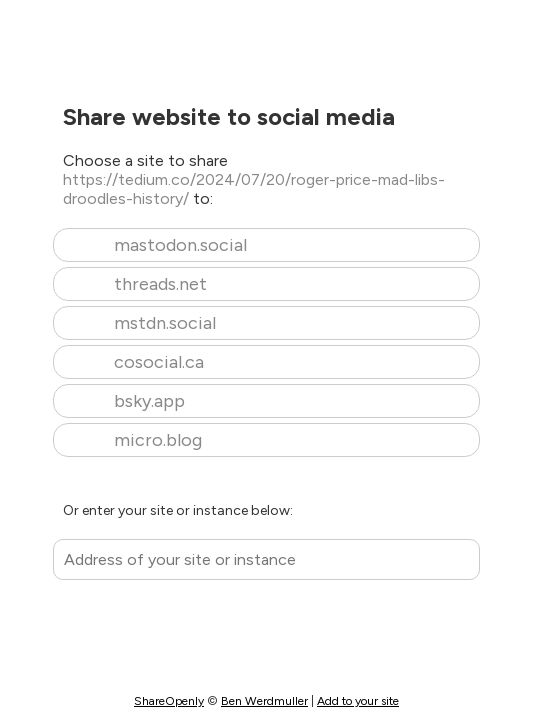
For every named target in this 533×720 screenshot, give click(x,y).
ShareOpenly (169, 701)
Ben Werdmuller (264, 701)
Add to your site (358, 701)
